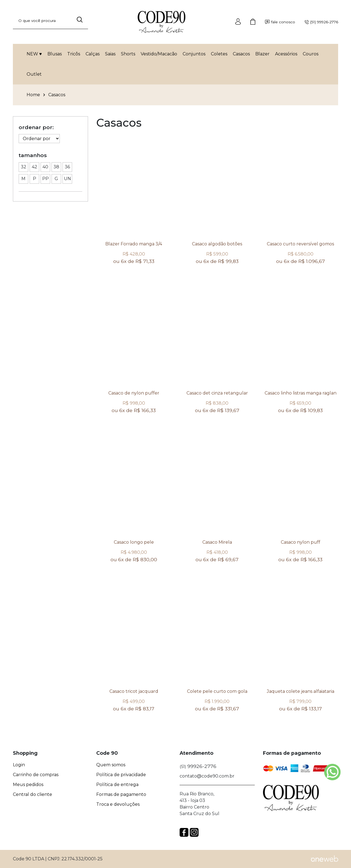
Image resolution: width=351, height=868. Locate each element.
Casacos (241, 54)
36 (66, 166)
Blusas (55, 54)
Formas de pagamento (121, 795)
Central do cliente (32, 795)
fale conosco (280, 22)
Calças (93, 54)
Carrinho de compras (36, 775)
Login (19, 765)
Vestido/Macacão (159, 54)
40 (45, 166)
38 (56, 166)
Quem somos (111, 765)
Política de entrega (117, 785)
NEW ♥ (34, 54)
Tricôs (74, 54)
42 (34, 166)
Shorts (128, 54)
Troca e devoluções (118, 804)
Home (33, 95)
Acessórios (286, 54)
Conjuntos (194, 54)
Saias (110, 54)
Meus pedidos (28, 785)
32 (23, 166)
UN (67, 178)
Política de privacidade (121, 775)
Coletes (219, 54)
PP (45, 178)
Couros (311, 54)
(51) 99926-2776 (321, 22)
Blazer (262, 54)
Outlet (34, 74)
